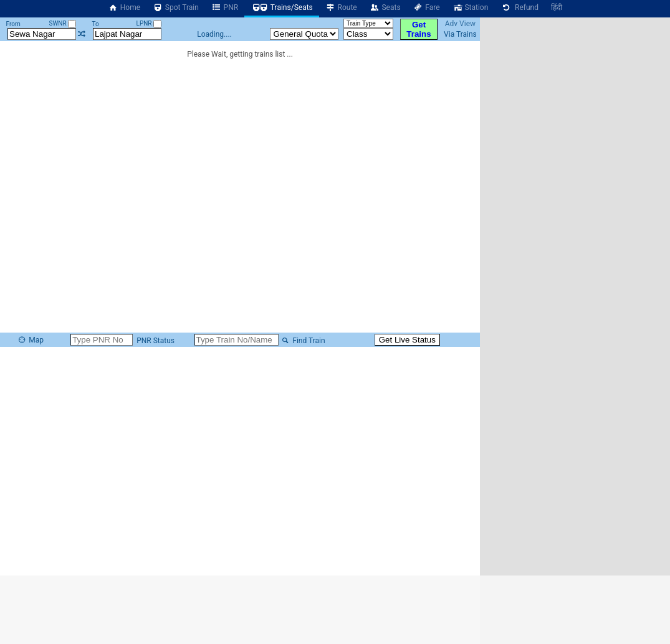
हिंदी (557, 7)
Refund (519, 7)
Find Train (303, 341)
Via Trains (460, 34)
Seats (385, 7)
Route (341, 7)
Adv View (460, 24)
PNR (225, 7)
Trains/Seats (282, 7)
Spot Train (176, 7)
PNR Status (155, 341)
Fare (427, 7)
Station (471, 7)
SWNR (62, 23)
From (13, 24)
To (95, 24)
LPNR (149, 23)
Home (124, 7)
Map (31, 340)
